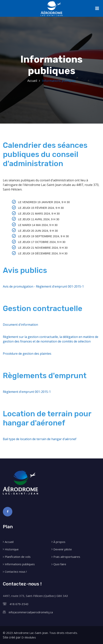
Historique (12, 549)
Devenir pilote (63, 549)
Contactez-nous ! (16, 572)
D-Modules (29, 637)
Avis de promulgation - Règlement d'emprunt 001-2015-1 (43, 286)
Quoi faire (60, 564)
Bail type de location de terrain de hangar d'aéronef (40, 439)
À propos (59, 542)
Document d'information (20, 325)
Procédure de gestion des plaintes (27, 354)
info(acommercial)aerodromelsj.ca (31, 612)
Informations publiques (59, 81)
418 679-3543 (19, 604)
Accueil (32, 81)
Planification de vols (18, 557)
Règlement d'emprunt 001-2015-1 (27, 392)
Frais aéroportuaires (67, 557)
